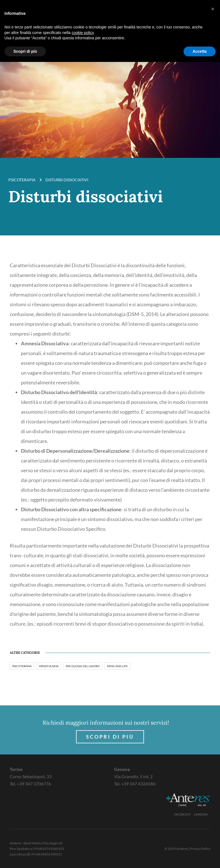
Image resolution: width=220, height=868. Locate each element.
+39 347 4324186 (138, 784)
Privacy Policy (200, 849)
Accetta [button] (200, 51)
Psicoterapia (22, 180)
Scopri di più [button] (25, 51)
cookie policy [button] (83, 33)
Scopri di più (110, 737)
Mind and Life (117, 666)
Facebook (182, 814)
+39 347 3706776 (34, 784)
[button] (213, 9)
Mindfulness (49, 666)
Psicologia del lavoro (83, 666)
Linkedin (201, 814)
